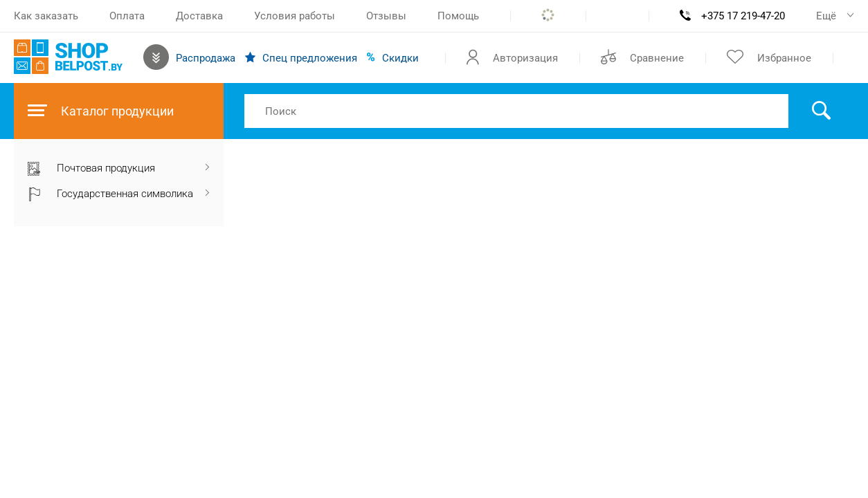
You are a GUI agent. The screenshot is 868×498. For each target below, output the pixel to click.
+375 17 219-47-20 (743, 16)
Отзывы (386, 16)
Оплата (127, 16)
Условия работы (295, 16)
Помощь (458, 16)
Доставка (199, 16)
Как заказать (46, 16)
